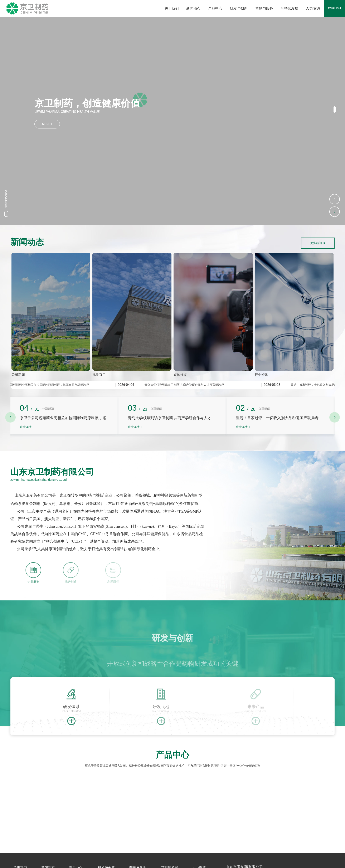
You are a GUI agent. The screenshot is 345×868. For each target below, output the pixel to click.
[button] (335, 109)
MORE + (47, 124)
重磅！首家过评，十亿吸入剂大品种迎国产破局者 (277, 418)
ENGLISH (334, 8)
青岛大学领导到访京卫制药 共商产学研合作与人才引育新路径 (185, 385)
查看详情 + (27, 427)
